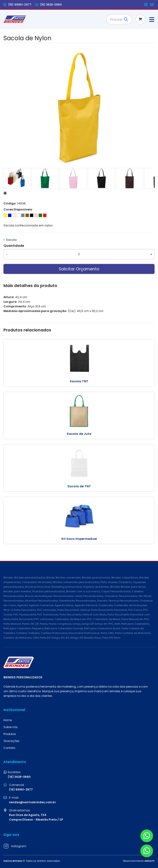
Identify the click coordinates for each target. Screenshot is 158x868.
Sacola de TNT (79, 486)
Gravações (11, 741)
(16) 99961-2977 (17, 5)
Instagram (19, 846)
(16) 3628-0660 (49, 5)
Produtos (10, 734)
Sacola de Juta (79, 434)
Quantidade (14, 246)
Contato (9, 748)
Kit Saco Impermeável (79, 539)
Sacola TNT (79, 381)
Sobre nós (10, 727)
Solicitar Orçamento (79, 269)
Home (8, 720)
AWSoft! (149, 861)
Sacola (11, 240)
